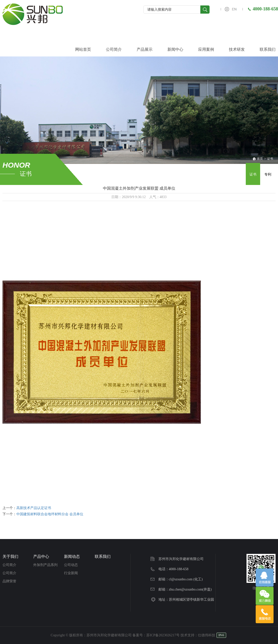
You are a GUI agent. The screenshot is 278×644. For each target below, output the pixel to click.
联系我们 (103, 556)
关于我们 (10, 556)
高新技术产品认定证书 (34, 508)
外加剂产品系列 (45, 565)
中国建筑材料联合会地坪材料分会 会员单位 (50, 514)
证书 (270, 159)
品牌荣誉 (9, 581)
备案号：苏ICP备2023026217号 (156, 635)
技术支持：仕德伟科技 (198, 635)
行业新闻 (71, 573)
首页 (258, 159)
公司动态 (71, 565)
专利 (268, 174)
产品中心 (41, 556)
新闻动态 (72, 556)
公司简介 (9, 565)
